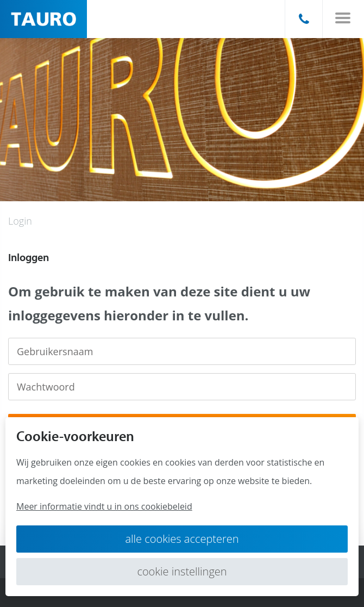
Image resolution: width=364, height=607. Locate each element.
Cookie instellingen (182, 571)
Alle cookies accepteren (182, 539)
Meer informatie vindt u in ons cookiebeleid (104, 506)
